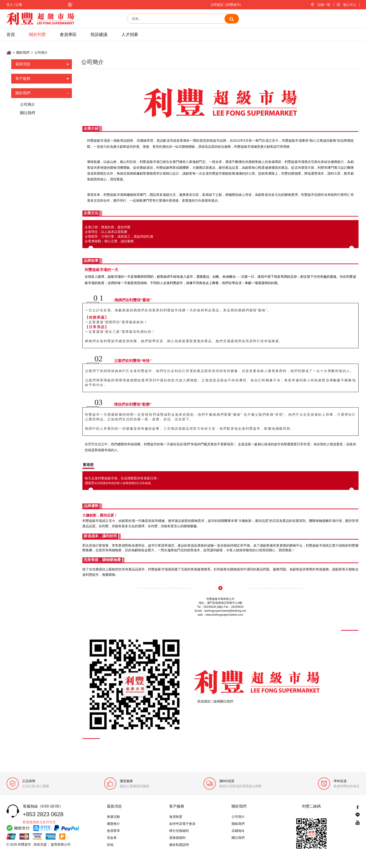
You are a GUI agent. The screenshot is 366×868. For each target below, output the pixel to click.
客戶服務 (23, 79)
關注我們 (27, 113)
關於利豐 (37, 35)
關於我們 (23, 53)
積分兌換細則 (179, 831)
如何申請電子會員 (182, 824)
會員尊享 (113, 831)
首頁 (11, 35)
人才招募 (130, 35)
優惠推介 (113, 824)
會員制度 (176, 817)
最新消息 (23, 64)
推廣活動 (113, 817)
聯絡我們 (238, 824)
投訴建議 (99, 35)
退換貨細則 (177, 838)
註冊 (19, 5)
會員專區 (68, 35)
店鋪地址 (238, 831)
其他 (110, 845)
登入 (10, 5)
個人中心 (350, 5)
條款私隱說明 (179, 845)
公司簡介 (27, 105)
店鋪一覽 (324, 5)
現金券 (112, 838)
